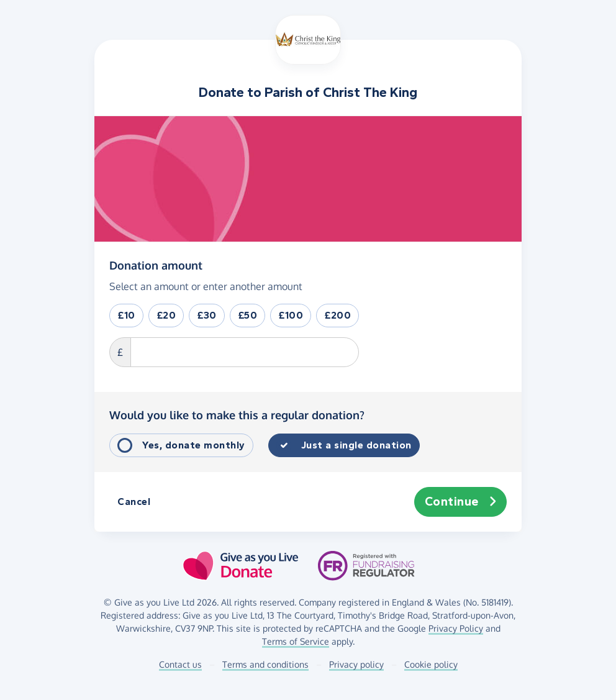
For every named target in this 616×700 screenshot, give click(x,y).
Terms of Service (296, 641)
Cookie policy (431, 664)
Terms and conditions (265, 664)
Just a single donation (356, 445)
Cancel (134, 502)
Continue (461, 502)
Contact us (180, 664)
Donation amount (156, 265)
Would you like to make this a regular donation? (237, 415)
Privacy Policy (456, 628)
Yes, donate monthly (194, 445)
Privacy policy (356, 664)
